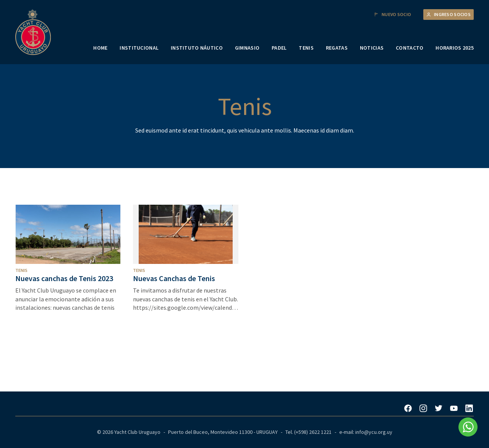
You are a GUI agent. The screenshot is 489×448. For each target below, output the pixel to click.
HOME (100, 48)
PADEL (279, 48)
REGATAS (337, 48)
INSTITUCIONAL (139, 48)
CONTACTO (410, 48)
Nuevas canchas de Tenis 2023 (64, 278)
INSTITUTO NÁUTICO (197, 48)
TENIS (306, 48)
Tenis (21, 270)
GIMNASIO (247, 48)
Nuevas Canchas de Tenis (174, 278)
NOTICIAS (372, 48)
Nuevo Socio (393, 15)
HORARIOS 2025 (455, 48)
